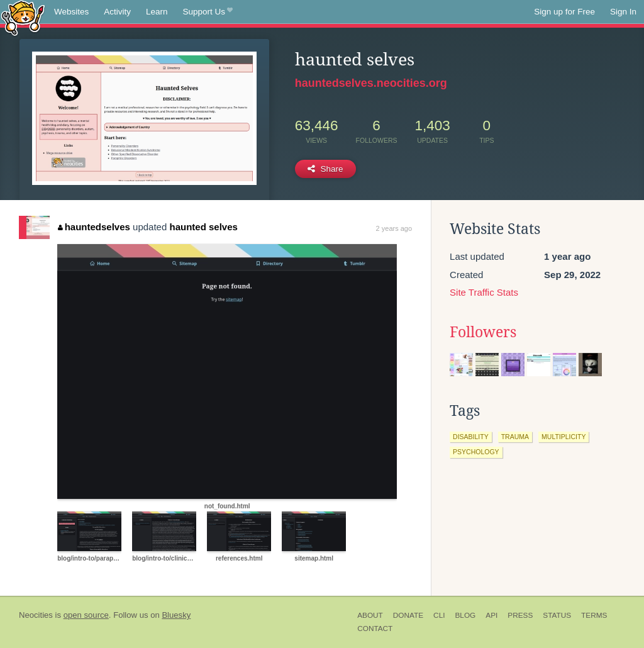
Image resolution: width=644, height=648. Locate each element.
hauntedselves (94, 227)
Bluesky (176, 615)
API (491, 615)
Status (557, 615)
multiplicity (563, 437)
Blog (465, 615)
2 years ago (394, 228)
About (370, 615)
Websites (71, 12)
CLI (439, 615)
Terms (594, 615)
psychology (476, 452)
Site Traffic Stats (484, 292)
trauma (515, 437)
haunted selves (203, 227)
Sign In (623, 12)
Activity (117, 12)
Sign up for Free (564, 12)
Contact (375, 628)
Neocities (36, 615)
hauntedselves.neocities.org (371, 83)
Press (520, 615)
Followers (483, 332)
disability (471, 437)
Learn (157, 12)
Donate (408, 615)
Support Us (208, 12)
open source (86, 615)
